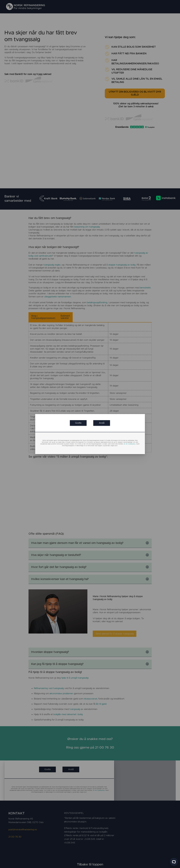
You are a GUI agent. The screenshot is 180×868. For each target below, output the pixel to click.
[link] (78, 423)
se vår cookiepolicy (130, 444)
